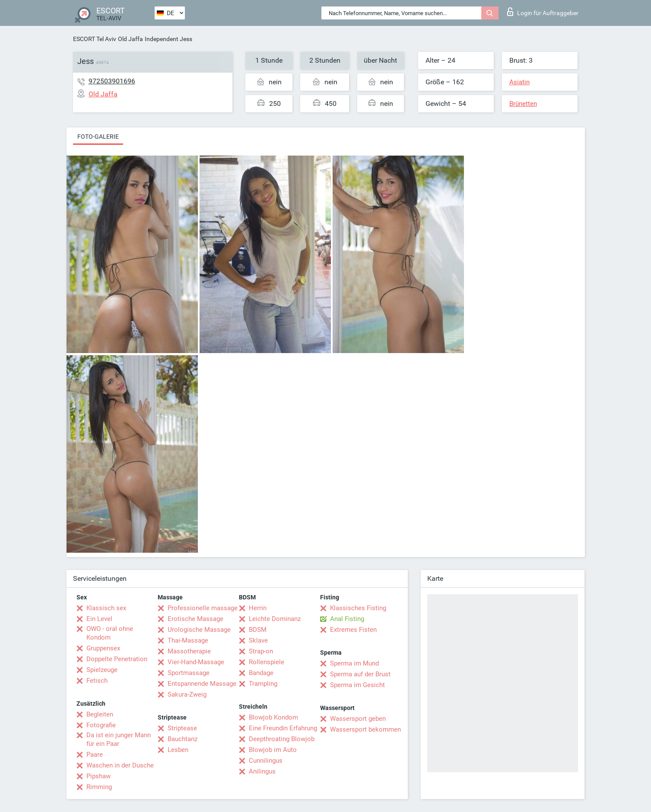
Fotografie (101, 725)
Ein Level (99, 619)
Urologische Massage (199, 630)
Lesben (178, 750)
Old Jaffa (130, 39)
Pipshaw (98, 776)
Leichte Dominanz (275, 619)
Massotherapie (189, 651)
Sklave (258, 640)
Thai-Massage (188, 640)
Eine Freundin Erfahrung (283, 728)
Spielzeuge (102, 670)
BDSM (258, 630)
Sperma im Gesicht (357, 685)
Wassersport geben (358, 719)
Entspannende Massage (202, 684)
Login (543, 12)
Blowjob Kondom (273, 717)
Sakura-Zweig (187, 694)
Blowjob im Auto (273, 750)
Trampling (263, 684)
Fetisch (97, 681)
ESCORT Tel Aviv (95, 39)
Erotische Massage (195, 619)
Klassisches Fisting (358, 608)
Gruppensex (103, 648)
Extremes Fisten (353, 630)
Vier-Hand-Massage (196, 662)
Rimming (99, 787)
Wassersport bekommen (365, 729)
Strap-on (261, 651)
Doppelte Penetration (117, 659)
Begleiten (100, 714)
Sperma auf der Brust (360, 674)
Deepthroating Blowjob (282, 739)
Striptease (182, 728)
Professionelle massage (203, 608)
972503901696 (112, 81)
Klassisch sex (106, 608)
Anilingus (262, 771)
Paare (95, 755)
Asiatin (519, 82)
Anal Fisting (347, 619)
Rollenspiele (267, 662)
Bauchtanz (183, 739)
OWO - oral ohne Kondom (110, 633)
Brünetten (523, 104)
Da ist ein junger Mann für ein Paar (119, 739)
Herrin (258, 608)
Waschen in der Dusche (120, 765)
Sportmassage (189, 673)
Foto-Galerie (98, 137)
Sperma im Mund (354, 663)
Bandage (261, 673)
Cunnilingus (266, 761)
